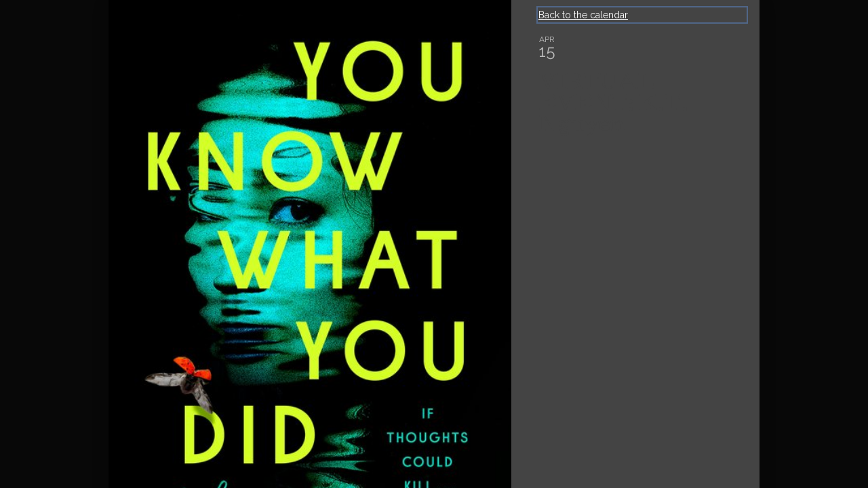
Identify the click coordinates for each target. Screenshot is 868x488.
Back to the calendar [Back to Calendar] (583, 15)
